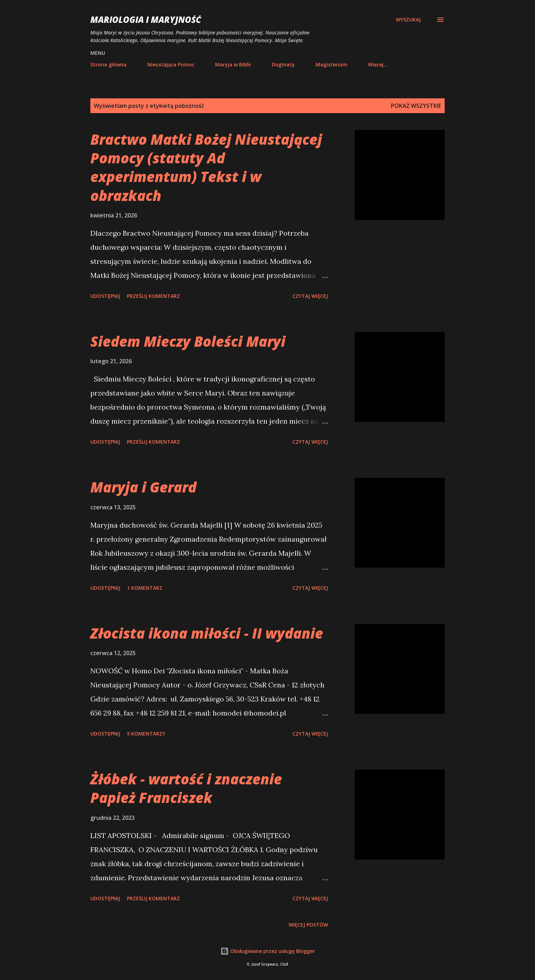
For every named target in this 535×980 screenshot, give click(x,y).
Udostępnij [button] (105, 296)
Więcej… (378, 64)
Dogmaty (283, 64)
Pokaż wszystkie (416, 106)
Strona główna (108, 64)
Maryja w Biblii (233, 64)
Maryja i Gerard (143, 487)
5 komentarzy (146, 734)
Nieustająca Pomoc (171, 64)
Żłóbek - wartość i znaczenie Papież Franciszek (186, 788)
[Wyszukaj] (408, 20)
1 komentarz (145, 588)
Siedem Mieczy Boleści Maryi (188, 341)
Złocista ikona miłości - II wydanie (207, 633)
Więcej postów (308, 925)
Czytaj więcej (310, 296)
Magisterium (331, 64)
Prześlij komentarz (153, 296)
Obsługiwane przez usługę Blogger (268, 951)
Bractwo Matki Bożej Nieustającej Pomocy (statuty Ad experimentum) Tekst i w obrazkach (206, 167)
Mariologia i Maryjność (146, 19)
